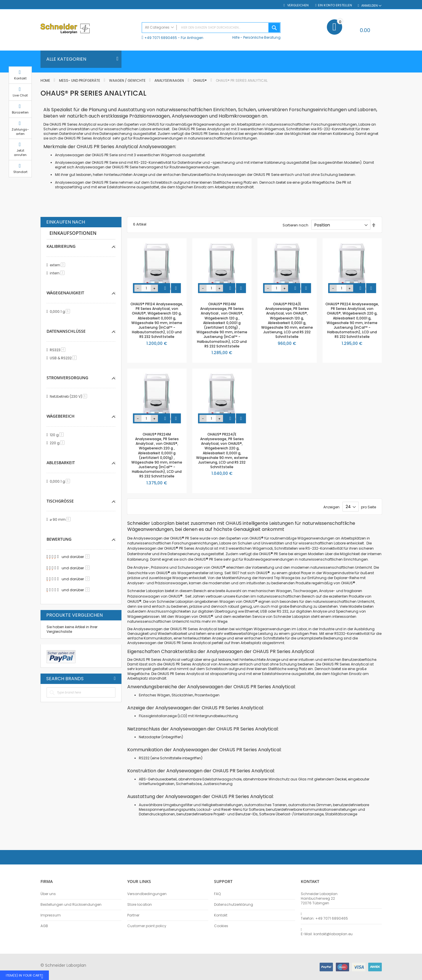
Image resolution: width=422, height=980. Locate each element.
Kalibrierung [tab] (61, 246)
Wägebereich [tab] (61, 416)
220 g (58, 443)
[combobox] (211, 28)
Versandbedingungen (147, 894)
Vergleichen (297, 5)
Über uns (48, 894)
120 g (58, 435)
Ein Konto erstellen (335, 5)
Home (46, 80)
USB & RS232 (64, 358)
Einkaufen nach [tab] (66, 222)
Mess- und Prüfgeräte (80, 80)
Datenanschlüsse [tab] (66, 331)
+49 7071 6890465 (161, 38)
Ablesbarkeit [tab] (61, 463)
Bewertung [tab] (59, 539)
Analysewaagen (170, 80)
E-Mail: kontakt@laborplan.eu (327, 934)
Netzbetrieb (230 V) (69, 396)
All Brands (115, 678)
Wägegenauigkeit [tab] (65, 293)
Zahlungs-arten (396, 137)
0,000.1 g (61, 312)
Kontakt (221, 915)
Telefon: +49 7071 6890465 (324, 918)
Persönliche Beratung (262, 37)
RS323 (59, 350)
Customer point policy (147, 926)
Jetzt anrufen (396, 158)
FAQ (217, 894)
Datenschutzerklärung (234, 905)
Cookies (221, 926)
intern (58, 273)
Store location (140, 905)
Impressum (51, 915)
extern (58, 265)
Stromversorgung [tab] (67, 378)
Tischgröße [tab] (60, 501)
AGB (44, 926)
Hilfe (236, 37)
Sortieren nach (295, 225)
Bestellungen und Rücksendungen (71, 905)
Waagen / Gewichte (128, 80)
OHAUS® (200, 80)
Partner (133, 915)
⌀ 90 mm (61, 519)
